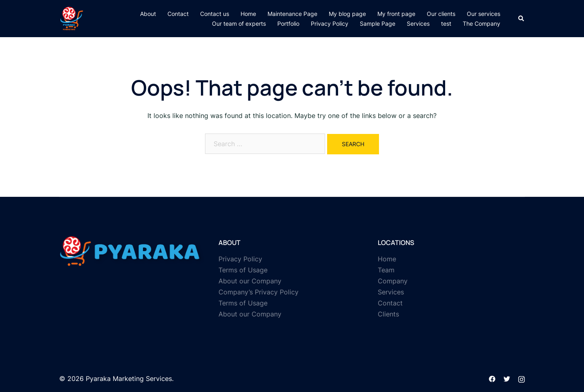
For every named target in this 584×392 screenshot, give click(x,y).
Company (393, 281)
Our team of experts (239, 23)
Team (386, 270)
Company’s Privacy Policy (259, 292)
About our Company (250, 281)
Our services (484, 14)
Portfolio (288, 23)
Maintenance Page (292, 14)
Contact (178, 14)
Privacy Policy (330, 23)
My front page (396, 14)
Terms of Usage (243, 270)
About (148, 14)
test (446, 23)
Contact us (215, 14)
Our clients (441, 14)
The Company (481, 23)
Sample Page (378, 23)
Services (418, 23)
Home (248, 14)
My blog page (347, 14)
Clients (388, 314)
